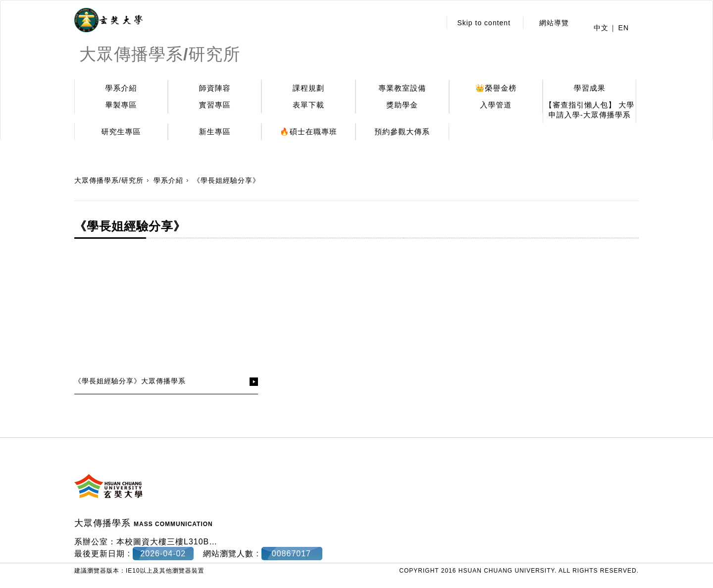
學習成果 (590, 88)
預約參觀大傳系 (402, 132)
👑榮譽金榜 (496, 88)
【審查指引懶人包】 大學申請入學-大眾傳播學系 (589, 110)
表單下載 (308, 105)
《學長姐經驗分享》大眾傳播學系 (130, 381)
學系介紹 (121, 88)
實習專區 (215, 105)
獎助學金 (402, 105)
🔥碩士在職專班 (308, 132)
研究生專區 (121, 132)
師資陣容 (215, 88)
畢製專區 (121, 105)
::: (431, 23)
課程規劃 (308, 88)
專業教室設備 (402, 88)
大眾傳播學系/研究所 (109, 180)
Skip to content (484, 23)
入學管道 (496, 105)
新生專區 (215, 132)
